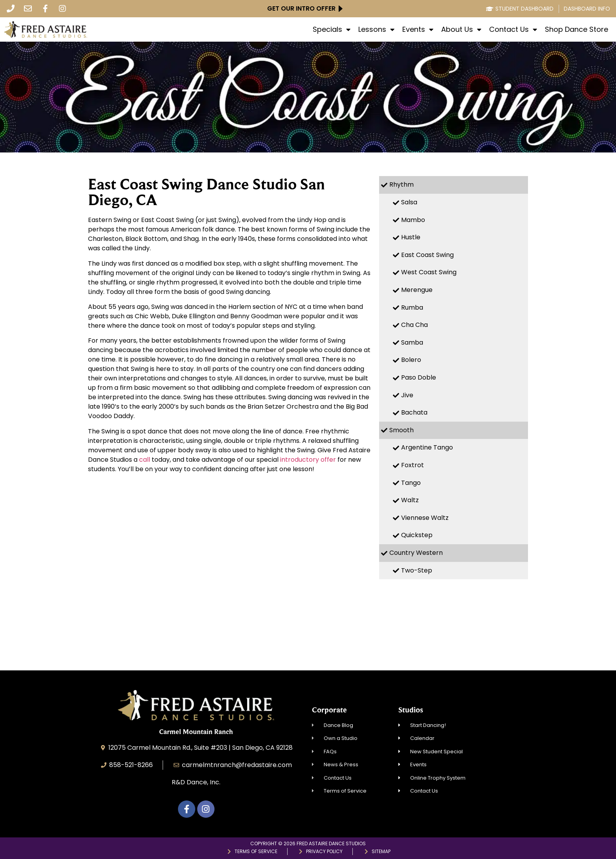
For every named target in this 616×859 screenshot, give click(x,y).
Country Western (416, 553)
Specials (332, 29)
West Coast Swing (429, 272)
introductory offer (308, 460)
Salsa (409, 202)
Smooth (401, 430)
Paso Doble (419, 377)
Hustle (411, 237)
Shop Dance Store (577, 29)
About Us (461, 29)
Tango (411, 483)
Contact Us (513, 29)
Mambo (413, 220)
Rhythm (401, 184)
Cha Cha (414, 325)
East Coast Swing (427, 255)
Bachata (414, 412)
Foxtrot (412, 465)
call (145, 460)
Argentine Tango (427, 447)
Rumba (412, 307)
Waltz (410, 500)
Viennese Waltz (425, 518)
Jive (407, 395)
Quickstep (417, 535)
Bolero (411, 360)
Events (418, 29)
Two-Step (417, 570)
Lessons (376, 29)
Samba (412, 342)
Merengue (417, 290)
